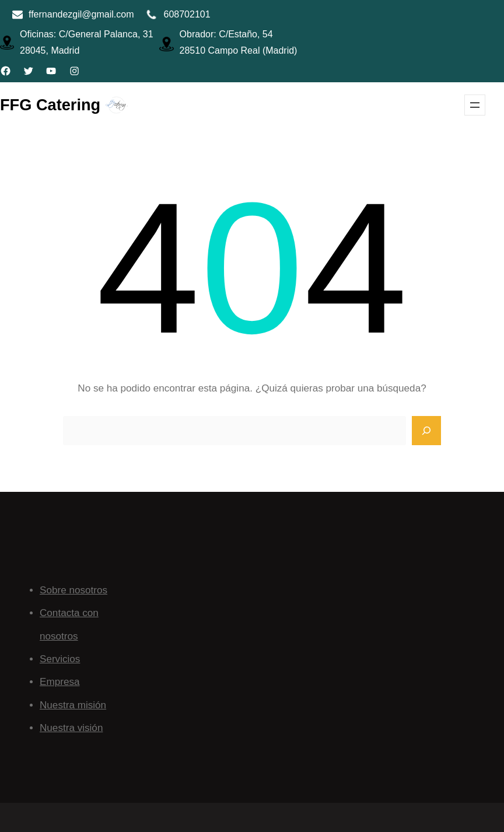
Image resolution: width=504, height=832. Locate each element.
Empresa (60, 682)
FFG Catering (50, 105)
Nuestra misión (73, 705)
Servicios (60, 659)
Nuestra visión (71, 728)
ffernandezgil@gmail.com (81, 14)
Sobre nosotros (73, 590)
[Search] (426, 431)
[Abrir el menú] (475, 105)
